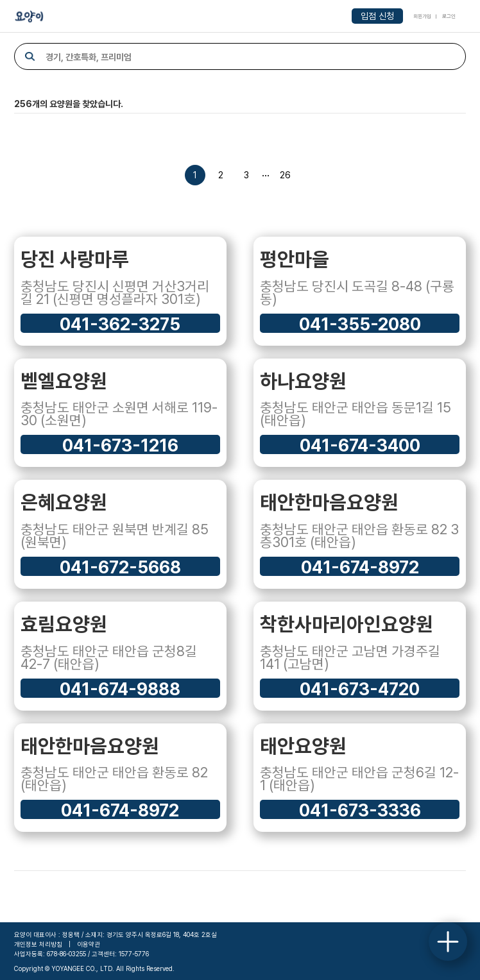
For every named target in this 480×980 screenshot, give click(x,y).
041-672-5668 (120, 566)
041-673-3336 (360, 809)
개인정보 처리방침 (38, 944)
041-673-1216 (120, 444)
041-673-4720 (360, 688)
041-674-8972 (360, 566)
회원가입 (422, 16)
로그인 (449, 16)
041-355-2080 (360, 323)
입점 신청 (377, 16)
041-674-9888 (120, 688)
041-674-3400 (360, 444)
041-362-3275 (120, 323)
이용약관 (89, 944)
